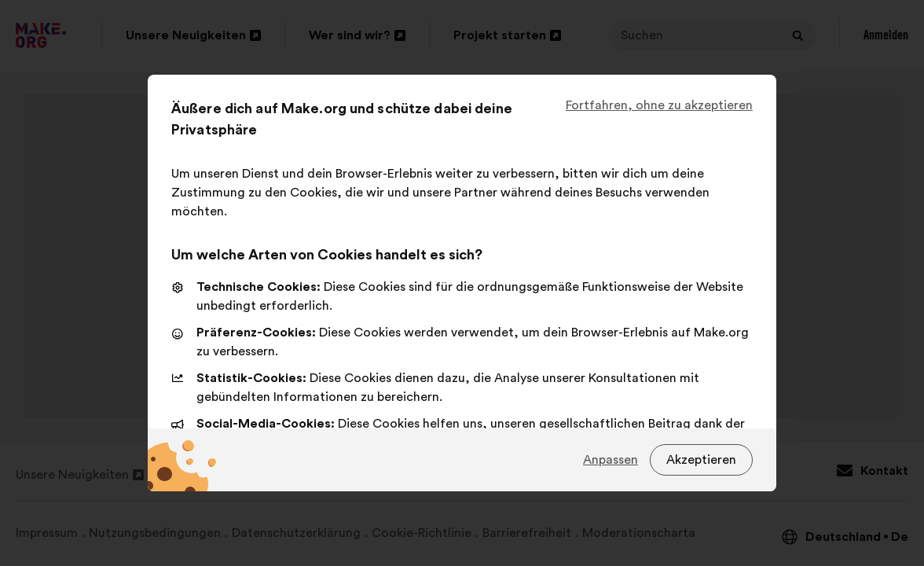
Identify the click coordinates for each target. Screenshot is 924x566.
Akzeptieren (701, 460)
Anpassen (610, 460)
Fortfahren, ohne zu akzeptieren (659, 105)
